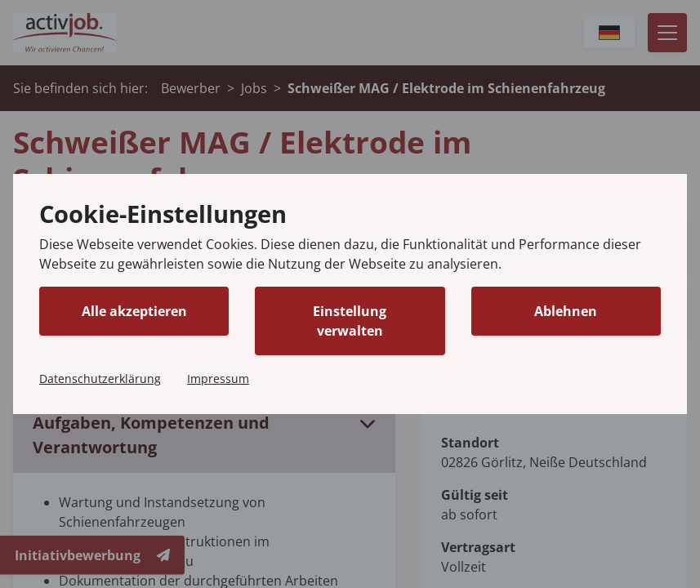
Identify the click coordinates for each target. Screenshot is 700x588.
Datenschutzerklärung (100, 379)
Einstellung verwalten (350, 321)
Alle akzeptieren (134, 311)
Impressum (218, 379)
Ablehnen (566, 311)
